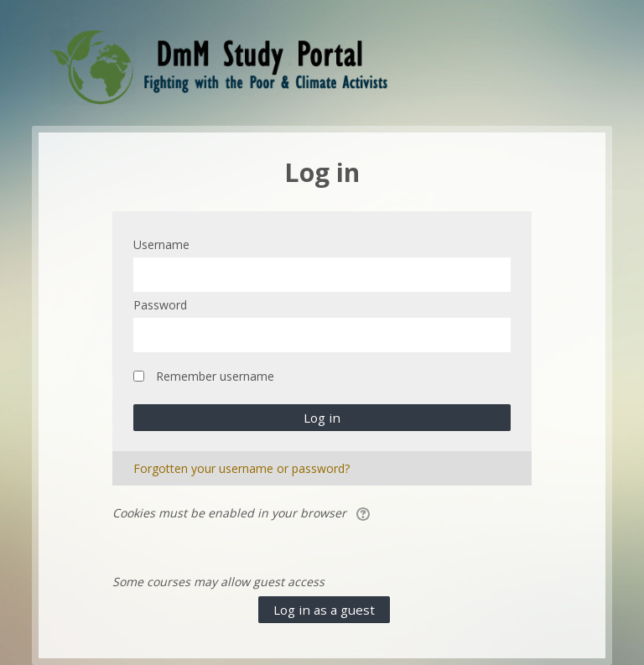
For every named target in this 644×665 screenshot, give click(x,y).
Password (160, 305)
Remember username (215, 376)
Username (161, 244)
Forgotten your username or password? (241, 468)
